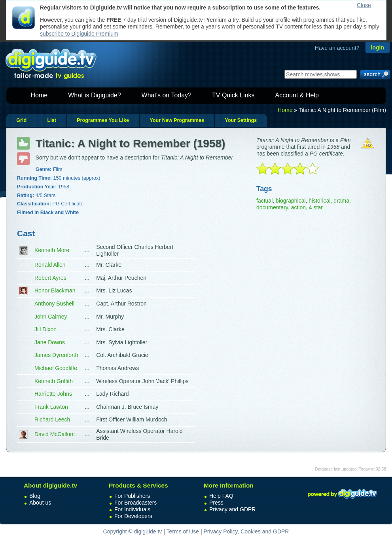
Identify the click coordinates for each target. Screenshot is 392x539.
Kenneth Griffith (54, 381)
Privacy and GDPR (232, 509)
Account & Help (297, 95)
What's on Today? (167, 95)
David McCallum (55, 434)
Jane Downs (50, 342)
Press (216, 503)
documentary (272, 207)
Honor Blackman (55, 290)
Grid (21, 120)
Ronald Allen (50, 265)
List (51, 120)
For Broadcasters (135, 503)
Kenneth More (52, 250)
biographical (291, 201)
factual (264, 201)
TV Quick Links (233, 95)
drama (341, 201)
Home (39, 95)
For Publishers (132, 496)
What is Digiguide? (94, 95)
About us (40, 503)
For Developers (133, 516)
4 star (316, 207)
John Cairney (51, 317)
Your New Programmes (177, 120)
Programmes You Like (103, 120)
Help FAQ (221, 496)
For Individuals (132, 509)
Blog (35, 496)
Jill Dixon (45, 329)
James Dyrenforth (56, 355)
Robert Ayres (50, 278)
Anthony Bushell (54, 304)
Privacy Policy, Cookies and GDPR (246, 531)
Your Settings (241, 120)
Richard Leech (52, 419)
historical (319, 201)
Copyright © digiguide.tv (133, 531)
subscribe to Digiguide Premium (79, 34)
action (298, 207)
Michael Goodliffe (56, 368)
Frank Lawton (51, 407)
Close (364, 5)
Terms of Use (183, 531)
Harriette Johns (53, 394)
